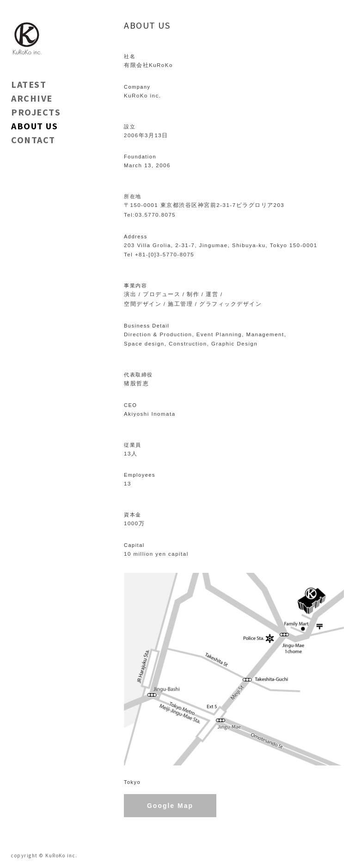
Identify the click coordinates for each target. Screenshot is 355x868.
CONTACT (33, 140)
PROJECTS (36, 112)
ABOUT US (34, 126)
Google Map (170, 806)
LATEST (29, 84)
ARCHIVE (32, 98)
